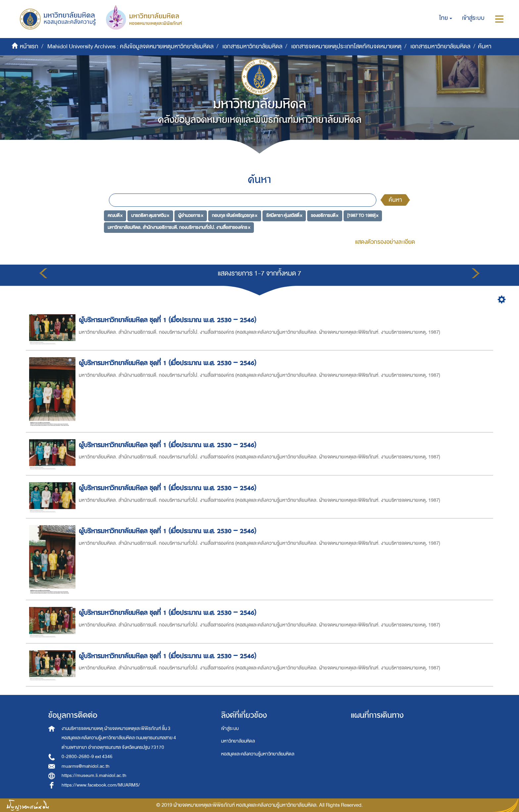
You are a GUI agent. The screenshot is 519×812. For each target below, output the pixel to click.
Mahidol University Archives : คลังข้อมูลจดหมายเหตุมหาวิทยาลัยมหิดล (130, 46)
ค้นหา (395, 200)
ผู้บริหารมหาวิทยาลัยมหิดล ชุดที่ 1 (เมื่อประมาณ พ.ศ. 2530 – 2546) (168, 320)
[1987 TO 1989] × (363, 215)
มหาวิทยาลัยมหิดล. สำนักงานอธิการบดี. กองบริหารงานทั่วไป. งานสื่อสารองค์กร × (179, 227)
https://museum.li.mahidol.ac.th (94, 775)
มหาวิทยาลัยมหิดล (238, 741)
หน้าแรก (29, 46)
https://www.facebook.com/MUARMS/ (101, 785)
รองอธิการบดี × (325, 215)
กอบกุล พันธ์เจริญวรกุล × (235, 215)
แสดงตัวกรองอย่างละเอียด (385, 242)
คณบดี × (115, 215)
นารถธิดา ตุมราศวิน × (150, 215)
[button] (446, 18)
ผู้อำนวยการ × (191, 215)
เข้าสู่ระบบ (230, 728)
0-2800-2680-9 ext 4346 (87, 757)
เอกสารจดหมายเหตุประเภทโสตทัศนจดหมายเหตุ (346, 46)
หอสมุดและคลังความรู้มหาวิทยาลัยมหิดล (258, 754)
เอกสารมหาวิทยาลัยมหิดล (252, 46)
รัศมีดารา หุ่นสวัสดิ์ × (284, 215)
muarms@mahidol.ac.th (86, 766)
